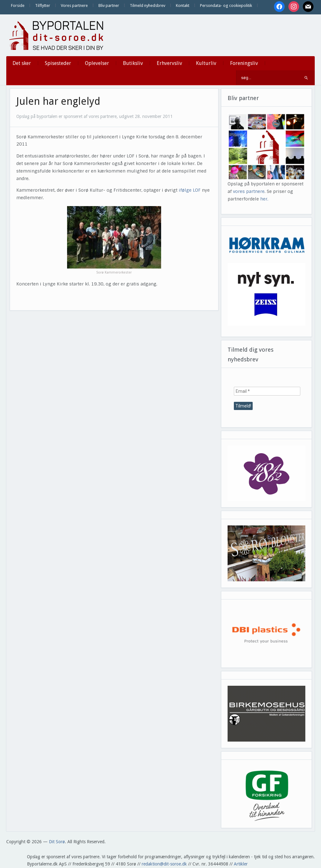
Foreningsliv (244, 63)
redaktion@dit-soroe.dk (164, 864)
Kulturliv (206, 63)
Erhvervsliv (169, 63)
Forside (18, 5)
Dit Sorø (57, 842)
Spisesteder (58, 63)
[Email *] (267, 391)
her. (264, 199)
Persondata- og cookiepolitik (226, 5)
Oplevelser (97, 63)
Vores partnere (74, 5)
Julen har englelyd (58, 101)
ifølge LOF (190, 190)
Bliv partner (109, 5)
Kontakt (183, 5)
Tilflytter (43, 5)
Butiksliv (133, 63)
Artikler (241, 864)
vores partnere (249, 191)
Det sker (22, 63)
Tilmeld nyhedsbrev (147, 5)
